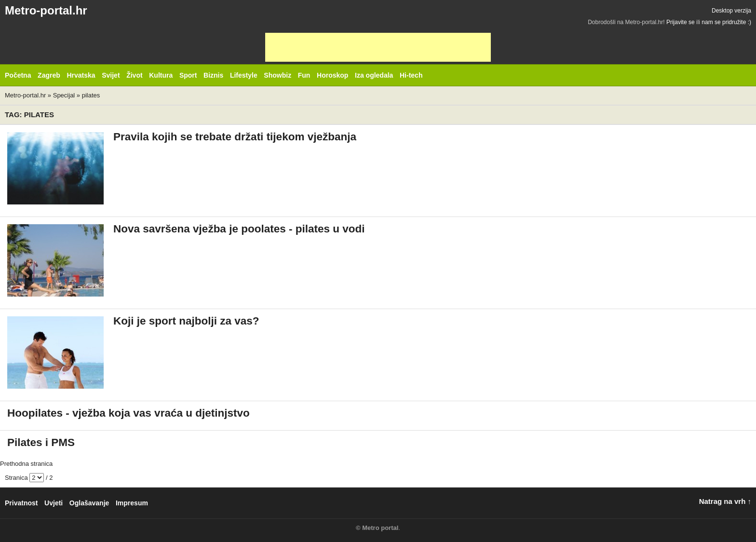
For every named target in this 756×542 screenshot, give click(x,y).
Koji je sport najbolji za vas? (186, 321)
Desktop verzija (731, 11)
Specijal (64, 95)
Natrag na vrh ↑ (725, 501)
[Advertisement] (378, 47)
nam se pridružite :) (726, 22)
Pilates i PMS (41, 442)
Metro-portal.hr (46, 10)
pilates (91, 95)
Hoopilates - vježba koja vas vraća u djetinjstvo (128, 413)
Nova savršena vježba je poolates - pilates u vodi (239, 229)
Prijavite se (681, 22)
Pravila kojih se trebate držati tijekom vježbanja (235, 137)
